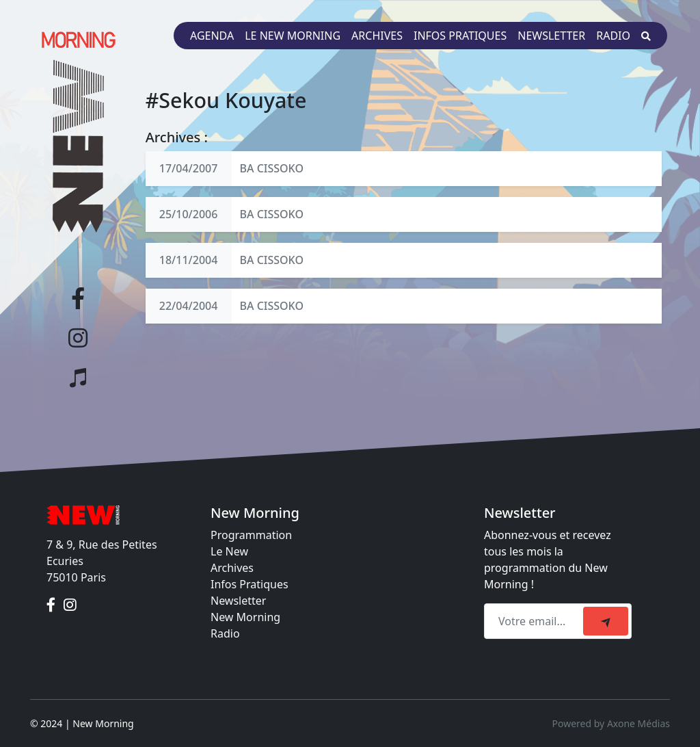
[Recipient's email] (536, 621)
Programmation (251, 535)
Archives (377, 36)
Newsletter (551, 36)
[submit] (606, 621)
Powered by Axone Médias (611, 723)
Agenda (212, 36)
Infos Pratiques (250, 584)
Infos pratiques (460, 36)
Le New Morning (293, 36)
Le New (229, 551)
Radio (613, 36)
